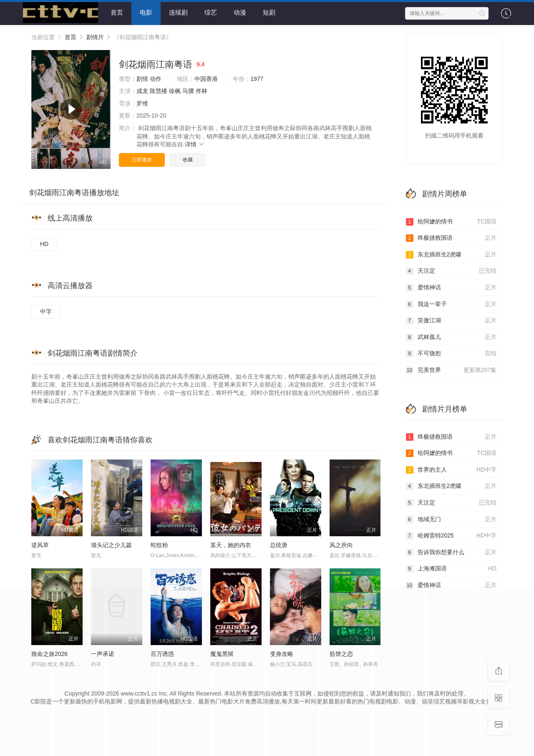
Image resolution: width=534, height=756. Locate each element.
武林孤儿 (451, 337)
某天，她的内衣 (231, 545)
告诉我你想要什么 (451, 553)
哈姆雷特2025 (451, 536)
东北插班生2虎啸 (451, 255)
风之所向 (341, 545)
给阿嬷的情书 (451, 222)
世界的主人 (451, 470)
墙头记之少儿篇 (111, 545)
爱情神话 (451, 288)
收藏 (188, 160)
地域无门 (451, 520)
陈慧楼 (159, 91)
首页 (117, 12)
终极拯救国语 (451, 238)
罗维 (142, 103)
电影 (146, 12)
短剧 (269, 12)
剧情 (142, 79)
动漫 (240, 12)
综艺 (211, 12)
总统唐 (279, 545)
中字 (46, 311)
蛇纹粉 (159, 545)
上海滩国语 (451, 569)
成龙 (142, 91)
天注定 (451, 271)
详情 (195, 144)
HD (44, 244)
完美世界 (451, 370)
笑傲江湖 (451, 321)
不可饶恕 (451, 354)
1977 (257, 79)
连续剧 (178, 12)
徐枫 (175, 91)
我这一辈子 (451, 304)
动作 (156, 79)
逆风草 (40, 545)
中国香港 (206, 79)
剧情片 (95, 37)
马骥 (188, 91)
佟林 (202, 91)
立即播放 (142, 160)
